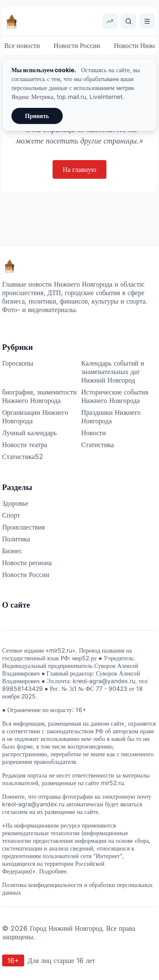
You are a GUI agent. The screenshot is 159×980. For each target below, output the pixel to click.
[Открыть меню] (147, 21)
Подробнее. (54, 871)
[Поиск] (128, 21)
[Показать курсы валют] (110, 21)
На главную (80, 169)
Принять (37, 116)
